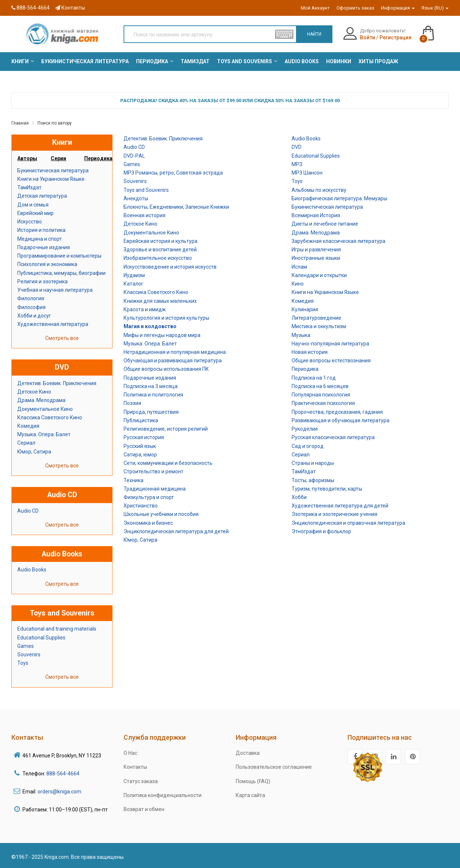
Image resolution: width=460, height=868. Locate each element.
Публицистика (141, 420)
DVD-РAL (134, 156)
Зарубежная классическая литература (338, 241)
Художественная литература (53, 324)
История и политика (41, 230)
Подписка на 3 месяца (151, 386)
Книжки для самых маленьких (160, 301)
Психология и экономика (47, 264)
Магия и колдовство (150, 326)
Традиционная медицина (155, 489)
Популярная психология (321, 395)
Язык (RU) (435, 8)
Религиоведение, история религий (166, 429)
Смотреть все (62, 338)
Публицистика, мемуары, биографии (61, 273)
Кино (298, 284)
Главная (20, 123)
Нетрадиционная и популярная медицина (175, 352)
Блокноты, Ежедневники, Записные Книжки (176, 207)
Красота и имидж (145, 309)
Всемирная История (316, 215)
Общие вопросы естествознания (331, 361)
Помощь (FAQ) (253, 781)
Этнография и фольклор (321, 531)
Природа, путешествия (151, 412)
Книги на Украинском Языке (51, 179)
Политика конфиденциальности (163, 795)
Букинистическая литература (53, 171)
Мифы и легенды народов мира (162, 335)
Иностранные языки (316, 258)
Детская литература (42, 196)
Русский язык (140, 446)
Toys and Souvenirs (146, 190)
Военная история (145, 215)
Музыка (301, 335)
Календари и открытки (319, 275)
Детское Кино (34, 392)
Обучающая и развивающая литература (173, 361)
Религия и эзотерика (42, 281)
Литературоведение (316, 318)
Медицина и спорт (40, 239)
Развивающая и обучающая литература (340, 420)
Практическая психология (323, 403)
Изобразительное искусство (158, 258)
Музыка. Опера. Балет (44, 434)
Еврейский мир (35, 213)
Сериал (26, 443)
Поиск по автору (55, 123)
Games (26, 646)
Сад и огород (308, 446)
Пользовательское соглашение (274, 767)
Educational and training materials (57, 629)
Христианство (141, 506)
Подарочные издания (44, 247)
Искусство (30, 222)
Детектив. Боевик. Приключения (57, 383)
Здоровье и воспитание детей (160, 250)
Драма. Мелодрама (41, 400)
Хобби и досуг (34, 316)
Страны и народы (313, 463)
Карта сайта (250, 795)
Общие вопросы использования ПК (166, 369)
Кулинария (305, 309)
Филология (31, 298)
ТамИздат (29, 187)
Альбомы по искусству (319, 190)
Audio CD (28, 511)
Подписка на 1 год (314, 378)
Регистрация (395, 37)
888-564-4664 (31, 8)
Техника (133, 480)
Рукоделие (305, 429)
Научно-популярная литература (330, 344)
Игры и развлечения (316, 250)
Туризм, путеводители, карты (327, 489)
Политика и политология (153, 395)
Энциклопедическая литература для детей (176, 531)
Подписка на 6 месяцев (320, 386)
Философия (31, 307)
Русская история (144, 437)
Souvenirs (29, 654)
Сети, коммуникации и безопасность (168, 463)
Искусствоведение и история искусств (170, 267)
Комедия (28, 426)
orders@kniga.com (59, 792)
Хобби (299, 497)
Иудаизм (134, 275)
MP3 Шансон (307, 173)
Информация (398, 8)
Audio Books (32, 570)
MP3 (297, 164)
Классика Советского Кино (50, 417)
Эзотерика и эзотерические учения (334, 514)
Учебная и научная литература (55, 290)
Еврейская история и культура (161, 241)
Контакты (70, 8)
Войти (368, 37)
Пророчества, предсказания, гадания (337, 412)
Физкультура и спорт (149, 497)
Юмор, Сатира (34, 452)
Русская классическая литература (333, 437)
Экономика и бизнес (148, 523)
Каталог (133, 284)
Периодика (305, 369)
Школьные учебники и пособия (161, 514)
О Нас (130, 753)
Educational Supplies (41, 638)
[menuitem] (20, 61)
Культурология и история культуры (166, 318)
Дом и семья (33, 205)
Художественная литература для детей (340, 506)
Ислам (299, 267)
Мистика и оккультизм (319, 326)
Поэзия (132, 403)
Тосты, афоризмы (313, 480)
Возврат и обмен (144, 809)
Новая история (310, 352)
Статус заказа (141, 781)
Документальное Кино (45, 409)
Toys (23, 663)
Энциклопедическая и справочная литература (348, 523)
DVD (297, 147)
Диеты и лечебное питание (325, 224)
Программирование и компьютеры (59, 256)
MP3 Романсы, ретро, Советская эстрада (173, 173)
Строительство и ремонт (154, 471)
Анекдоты (136, 198)
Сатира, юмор (140, 455)
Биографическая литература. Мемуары (339, 198)
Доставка (248, 753)
